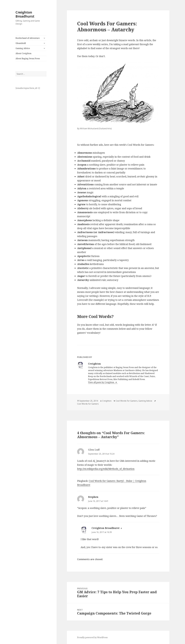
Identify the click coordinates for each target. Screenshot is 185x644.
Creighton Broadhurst (25, 14)
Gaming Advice (23, 48)
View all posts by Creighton (101, 382)
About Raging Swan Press (28, 58)
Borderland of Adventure (28, 38)
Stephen (93, 497)
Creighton (107, 401)
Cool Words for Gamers (88, 404)
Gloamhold (21, 43)
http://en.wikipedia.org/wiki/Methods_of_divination (106, 469)
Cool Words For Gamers (127, 401)
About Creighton (23, 53)
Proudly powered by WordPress (92, 637)
